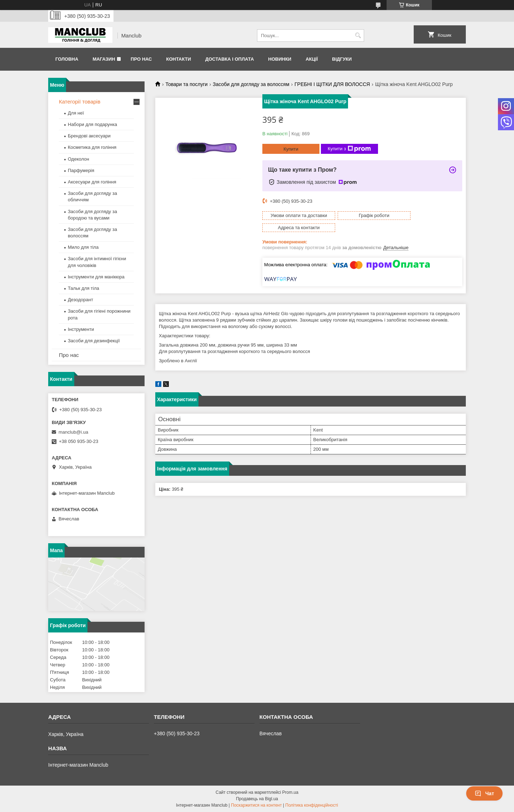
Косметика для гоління (92, 147)
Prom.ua (290, 792)
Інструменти (81, 329)
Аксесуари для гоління (92, 182)
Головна (67, 59)
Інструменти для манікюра (96, 277)
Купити (291, 149)
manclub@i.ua (73, 432)
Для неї (76, 113)
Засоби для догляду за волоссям (251, 84)
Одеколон (79, 159)
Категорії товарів (80, 102)
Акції (312, 59)
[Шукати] (358, 36)
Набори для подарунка (92, 124)
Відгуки (342, 59)
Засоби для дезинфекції (94, 341)
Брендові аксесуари (89, 136)
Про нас (141, 59)
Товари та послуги (186, 84)
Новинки (280, 59)
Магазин (104, 59)
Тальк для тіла (84, 288)
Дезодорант (80, 300)
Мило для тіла (83, 247)
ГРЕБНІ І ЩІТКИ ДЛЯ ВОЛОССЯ (332, 84)
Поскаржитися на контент (256, 805)
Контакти (178, 59)
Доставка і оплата (230, 59)
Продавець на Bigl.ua (257, 799)
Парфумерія (81, 170)
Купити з (349, 149)
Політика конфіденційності (312, 805)
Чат (484, 793)
